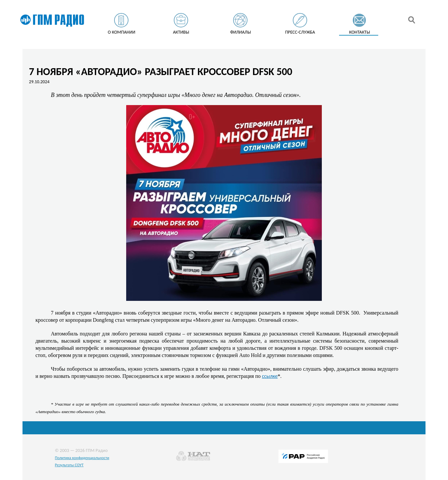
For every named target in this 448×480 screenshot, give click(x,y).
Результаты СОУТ (69, 465)
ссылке (270, 376)
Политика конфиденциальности (82, 458)
